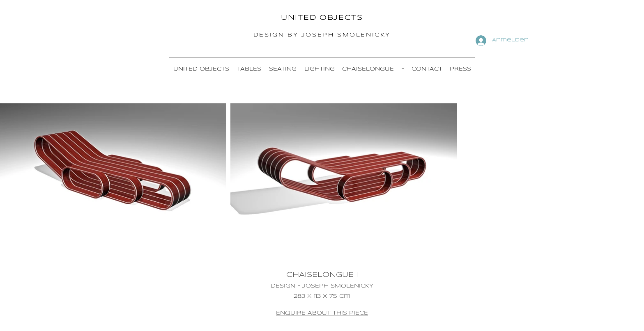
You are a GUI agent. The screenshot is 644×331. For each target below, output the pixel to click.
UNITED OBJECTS (322, 18)
